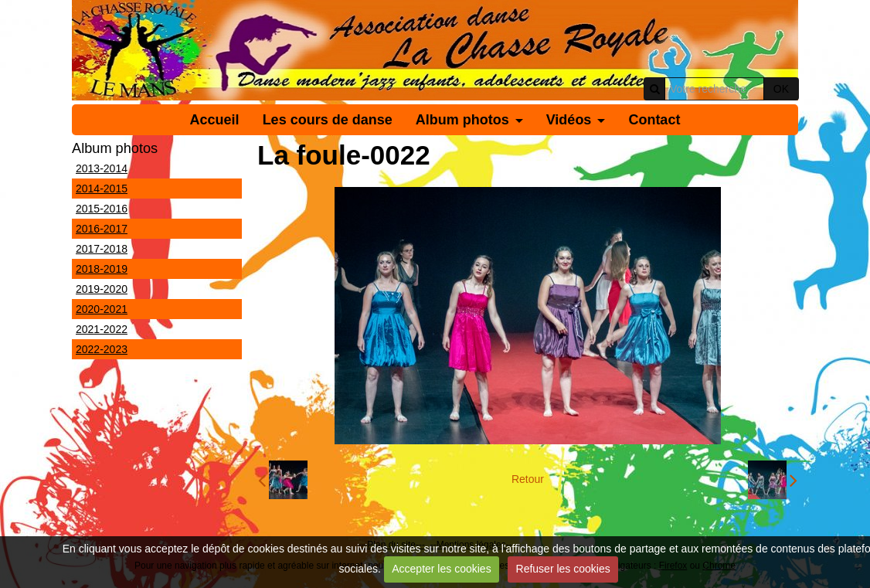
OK (781, 89)
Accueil (215, 120)
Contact (654, 120)
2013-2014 (102, 168)
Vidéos (569, 120)
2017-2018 (102, 249)
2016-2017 (102, 229)
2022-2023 (102, 349)
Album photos (462, 120)
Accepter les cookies (441, 569)
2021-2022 (102, 329)
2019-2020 (102, 289)
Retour (528, 479)
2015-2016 (102, 209)
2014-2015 (102, 189)
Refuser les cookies (563, 569)
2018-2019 (102, 269)
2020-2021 (102, 309)
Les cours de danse (328, 120)
